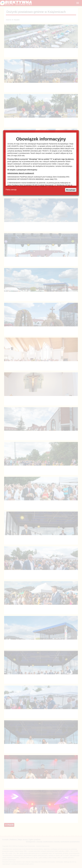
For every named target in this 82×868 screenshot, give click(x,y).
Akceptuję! (71, 190)
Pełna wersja (11, 190)
